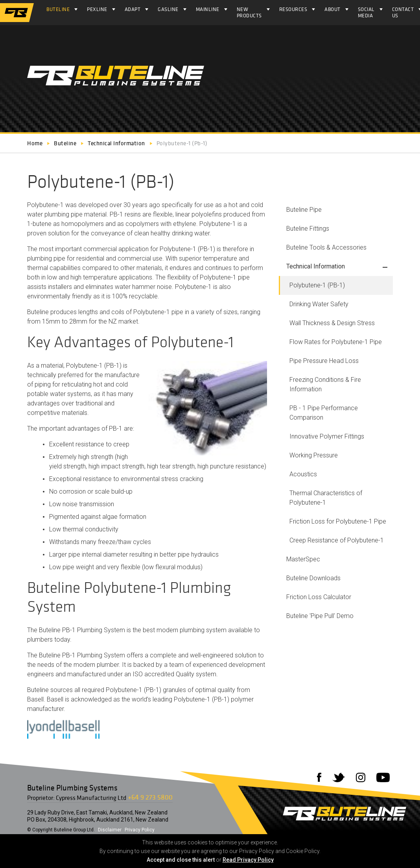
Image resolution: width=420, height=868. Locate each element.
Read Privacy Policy (248, 860)
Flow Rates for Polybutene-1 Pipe (336, 342)
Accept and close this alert (181, 860)
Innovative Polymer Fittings (327, 436)
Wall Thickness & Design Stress (332, 323)
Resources (293, 9)
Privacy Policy (140, 830)
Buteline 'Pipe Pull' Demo (320, 616)
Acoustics (303, 474)
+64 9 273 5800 (150, 797)
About (332, 9)
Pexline (97, 9)
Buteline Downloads (313, 578)
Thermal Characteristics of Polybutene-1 (326, 498)
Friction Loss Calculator (319, 597)
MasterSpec (303, 559)
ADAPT (133, 9)
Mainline (208, 9)
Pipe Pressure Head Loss (324, 361)
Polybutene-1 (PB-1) (317, 285)
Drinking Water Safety (319, 304)
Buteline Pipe (304, 210)
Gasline (168, 9)
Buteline (58, 9)
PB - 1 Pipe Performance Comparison (324, 413)
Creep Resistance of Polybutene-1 (337, 540)
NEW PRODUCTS (249, 12)
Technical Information (316, 266)
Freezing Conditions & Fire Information (325, 384)
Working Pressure (314, 455)
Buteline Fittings (308, 229)
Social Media (366, 12)
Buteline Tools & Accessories (326, 247)
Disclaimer (110, 830)
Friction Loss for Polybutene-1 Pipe (338, 521)
